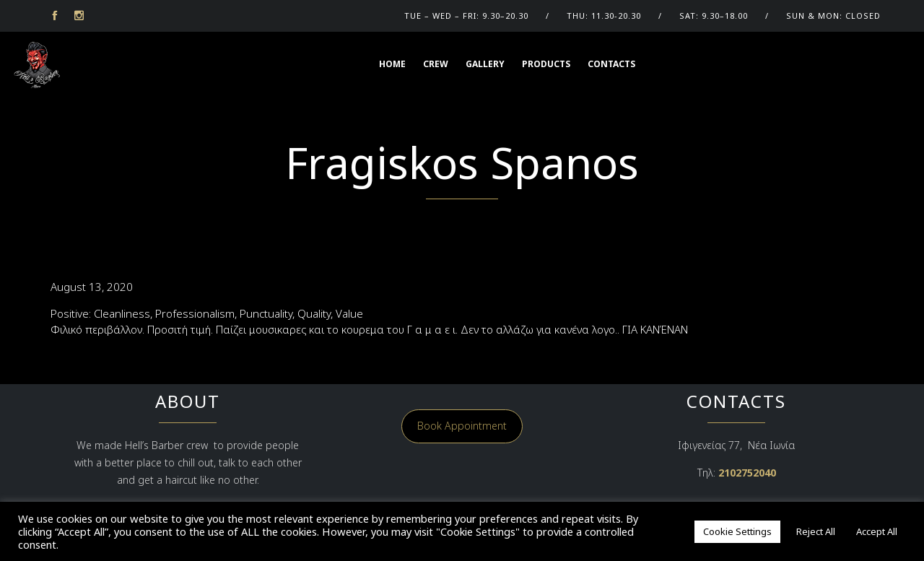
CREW (436, 64)
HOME (392, 64)
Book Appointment (462, 426)
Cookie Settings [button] (737, 531)
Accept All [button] (877, 531)
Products (546, 64)
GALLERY (485, 64)
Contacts (611, 64)
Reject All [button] (816, 531)
